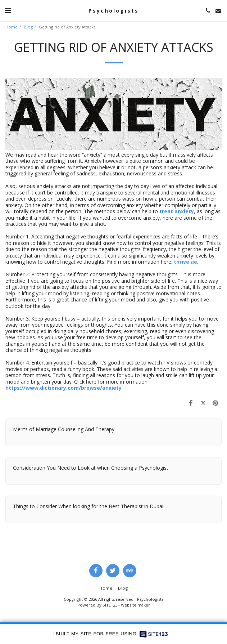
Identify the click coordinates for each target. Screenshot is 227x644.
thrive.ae (185, 262)
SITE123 (110, 605)
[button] (8, 10)
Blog (28, 27)
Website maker (135, 605)
